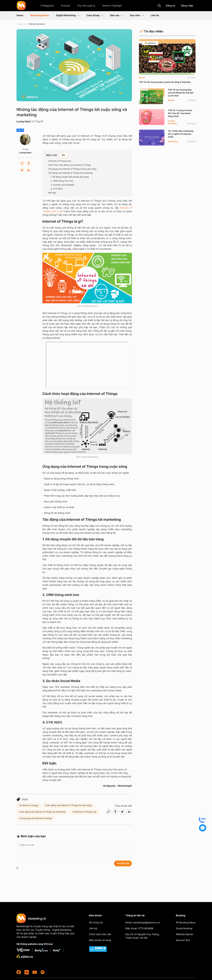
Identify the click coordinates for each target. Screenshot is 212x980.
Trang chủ (21, 24)
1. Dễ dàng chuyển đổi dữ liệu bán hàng (70, 177)
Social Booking (184, 928)
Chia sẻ (20, 130)
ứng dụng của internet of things (36, 818)
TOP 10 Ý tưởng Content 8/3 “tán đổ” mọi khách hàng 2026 (180, 113)
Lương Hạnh (24, 121)
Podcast (66, 6)
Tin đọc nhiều (151, 31)
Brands (142, 78)
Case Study (95, 15)
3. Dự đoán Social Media (63, 185)
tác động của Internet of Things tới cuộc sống (69, 805)
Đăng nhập (187, 6)
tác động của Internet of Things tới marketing (43, 812)
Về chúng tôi (96, 922)
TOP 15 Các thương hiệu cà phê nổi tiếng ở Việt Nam (165, 82)
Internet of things (29, 805)
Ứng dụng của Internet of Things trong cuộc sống (72, 169)
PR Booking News (186, 922)
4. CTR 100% (57, 189)
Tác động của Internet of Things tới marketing (70, 173)
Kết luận (52, 193)
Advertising (173, 141)
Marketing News (40, 15)
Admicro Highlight (112, 6)
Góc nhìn (137, 15)
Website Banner (185, 934)
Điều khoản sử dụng (100, 940)
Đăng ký (170, 6)
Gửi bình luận (123, 863)
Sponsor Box (183, 940)
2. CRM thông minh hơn (62, 181)
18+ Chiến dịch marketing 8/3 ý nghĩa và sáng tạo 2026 (181, 134)
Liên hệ (155, 15)
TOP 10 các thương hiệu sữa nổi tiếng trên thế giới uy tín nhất (181, 93)
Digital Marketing (68, 15)
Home (20, 15)
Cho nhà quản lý (86, 6)
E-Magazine (47, 6)
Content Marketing (172, 122)
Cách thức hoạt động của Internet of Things (70, 165)
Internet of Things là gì (85, 812)
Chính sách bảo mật (100, 934)
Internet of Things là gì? (60, 161)
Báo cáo (117, 15)
